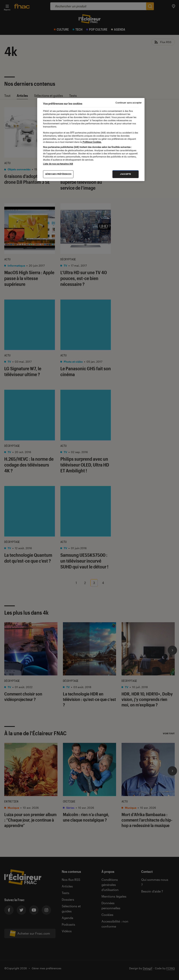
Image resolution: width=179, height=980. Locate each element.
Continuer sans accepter (129, 103)
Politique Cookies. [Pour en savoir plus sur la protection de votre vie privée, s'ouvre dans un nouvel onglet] (92, 142)
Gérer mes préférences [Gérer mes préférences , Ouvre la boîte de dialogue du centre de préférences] (58, 174)
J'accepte (126, 174)
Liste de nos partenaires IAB (58, 164)
